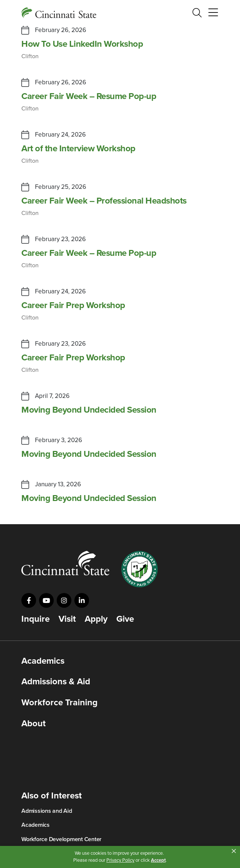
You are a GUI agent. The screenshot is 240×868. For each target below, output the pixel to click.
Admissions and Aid (47, 811)
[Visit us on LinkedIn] (82, 600)
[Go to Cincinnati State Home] (65, 563)
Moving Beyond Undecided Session (89, 410)
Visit (67, 619)
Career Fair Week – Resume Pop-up (89, 96)
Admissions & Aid (56, 682)
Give (125, 619)
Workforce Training (59, 703)
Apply (96, 619)
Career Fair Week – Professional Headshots (104, 201)
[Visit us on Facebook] (29, 600)
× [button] (234, 851)
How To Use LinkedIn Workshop (82, 44)
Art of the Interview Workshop (78, 149)
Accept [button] (158, 860)
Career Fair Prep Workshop (73, 306)
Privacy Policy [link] (120, 860)
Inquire (36, 619)
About (33, 724)
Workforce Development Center (61, 839)
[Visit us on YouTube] (46, 600)
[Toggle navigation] (213, 13)
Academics (43, 661)
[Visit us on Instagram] (64, 600)
